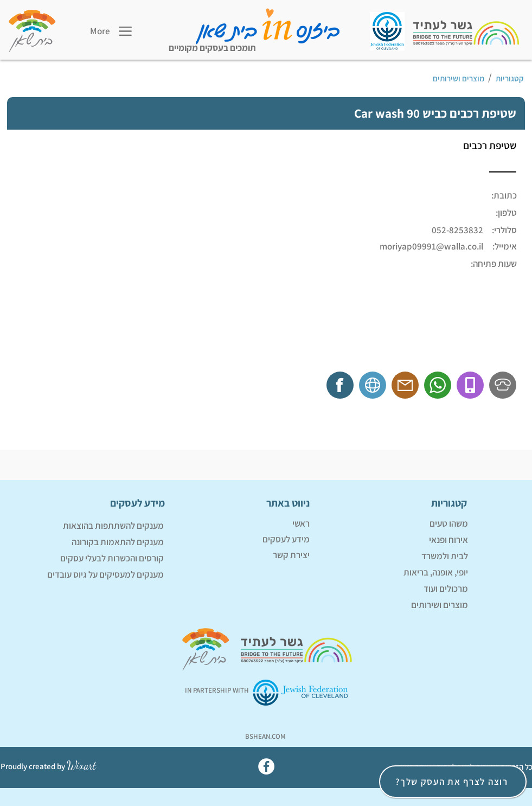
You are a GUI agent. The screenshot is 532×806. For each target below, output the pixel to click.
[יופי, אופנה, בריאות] (399, 573)
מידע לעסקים (286, 539)
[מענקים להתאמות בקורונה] (95, 542)
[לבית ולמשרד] (399, 556)
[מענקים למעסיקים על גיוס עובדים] (95, 575)
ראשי (301, 523)
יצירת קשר (291, 555)
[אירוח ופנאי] (399, 540)
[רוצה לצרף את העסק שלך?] (453, 782)
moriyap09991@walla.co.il (431, 246)
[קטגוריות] (511, 78)
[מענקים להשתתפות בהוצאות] (95, 526)
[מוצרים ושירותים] (303, 78)
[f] (342, 385)
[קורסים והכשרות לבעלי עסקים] (95, 559)
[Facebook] (266, 766)
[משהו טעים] (399, 524)
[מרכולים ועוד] (399, 589)
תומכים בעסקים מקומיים (212, 48)
